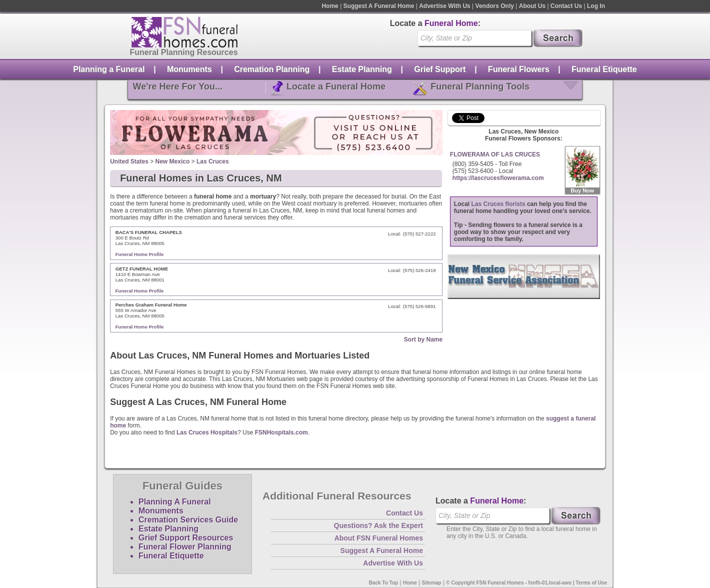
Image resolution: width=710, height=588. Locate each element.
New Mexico (173, 161)
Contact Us (566, 6)
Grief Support (440, 69)
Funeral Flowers (519, 69)
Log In (596, 6)
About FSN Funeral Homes (379, 538)
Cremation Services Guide (188, 520)
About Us (532, 6)
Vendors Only (495, 6)
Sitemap (432, 583)
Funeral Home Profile (140, 254)
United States (129, 161)
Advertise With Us (445, 6)
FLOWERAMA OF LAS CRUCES (495, 154)
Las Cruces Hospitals (207, 432)
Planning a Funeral (109, 69)
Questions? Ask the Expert (378, 525)
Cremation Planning (272, 69)
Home (330, 6)
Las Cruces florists (498, 204)
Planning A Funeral (175, 502)
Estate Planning (362, 69)
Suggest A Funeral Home (379, 6)
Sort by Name (423, 339)
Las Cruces (213, 161)
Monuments (189, 69)
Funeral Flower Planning (185, 547)
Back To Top (384, 583)
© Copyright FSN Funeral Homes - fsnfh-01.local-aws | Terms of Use (526, 583)
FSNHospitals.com (281, 432)
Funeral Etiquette (604, 69)
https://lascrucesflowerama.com (498, 178)
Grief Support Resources (186, 538)
